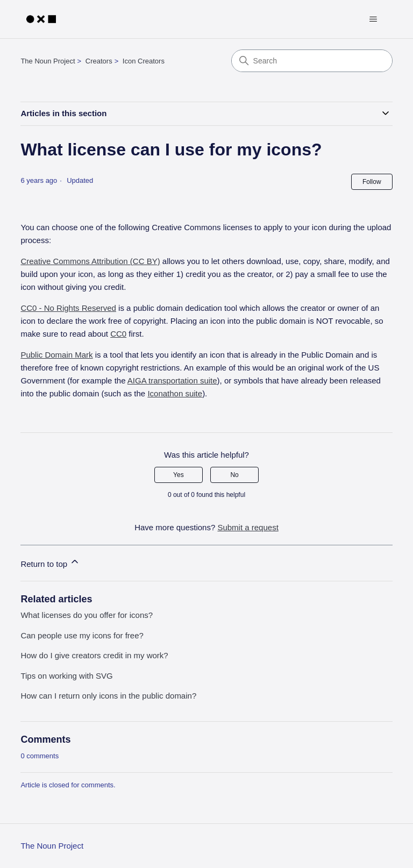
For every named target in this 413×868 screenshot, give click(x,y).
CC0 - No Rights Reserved (68, 308)
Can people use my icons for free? (82, 635)
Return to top (50, 562)
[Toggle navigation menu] (373, 19)
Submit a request (248, 527)
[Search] (312, 61)
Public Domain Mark (56, 355)
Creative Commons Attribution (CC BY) (90, 261)
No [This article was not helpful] (234, 475)
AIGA (172, 380)
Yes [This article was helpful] (179, 475)
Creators (99, 61)
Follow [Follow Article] (372, 182)
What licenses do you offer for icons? (87, 615)
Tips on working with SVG (66, 676)
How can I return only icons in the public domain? (108, 696)
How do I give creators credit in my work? (94, 655)
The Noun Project (48, 61)
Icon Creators (144, 61)
